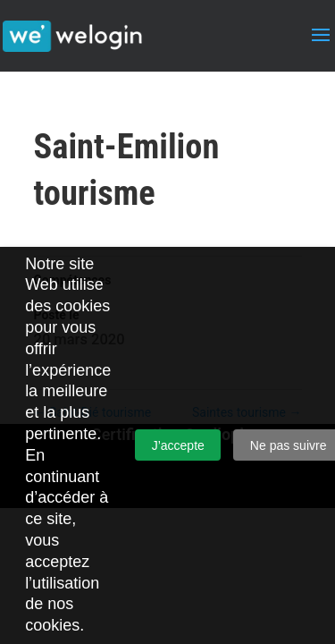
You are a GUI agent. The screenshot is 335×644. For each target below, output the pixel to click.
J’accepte (178, 445)
